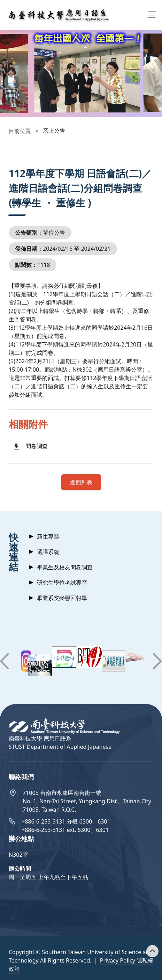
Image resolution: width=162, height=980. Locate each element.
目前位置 (20, 131)
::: (10, 165)
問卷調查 (37, 446)
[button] (5, 661)
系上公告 (54, 131)
